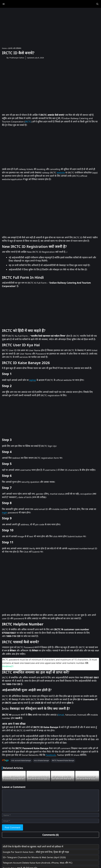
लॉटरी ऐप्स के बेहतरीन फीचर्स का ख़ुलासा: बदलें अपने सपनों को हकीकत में (33, 847)
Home (4, 48)
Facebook (51, 755)
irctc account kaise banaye (21, 760)
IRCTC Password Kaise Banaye (63, 760)
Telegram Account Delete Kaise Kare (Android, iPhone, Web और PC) (37, 863)
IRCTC (28, 122)
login (5, 513)
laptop (33, 380)
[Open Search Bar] (97, 4)
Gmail (61, 715)
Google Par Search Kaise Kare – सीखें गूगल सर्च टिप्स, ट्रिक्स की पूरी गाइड (36, 852)
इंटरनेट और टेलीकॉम (15, 48)
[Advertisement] (50, 26)
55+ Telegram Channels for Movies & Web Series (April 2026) (34, 857)
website (61, 173)
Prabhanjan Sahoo (17, 58)
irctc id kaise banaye (41, 760)
